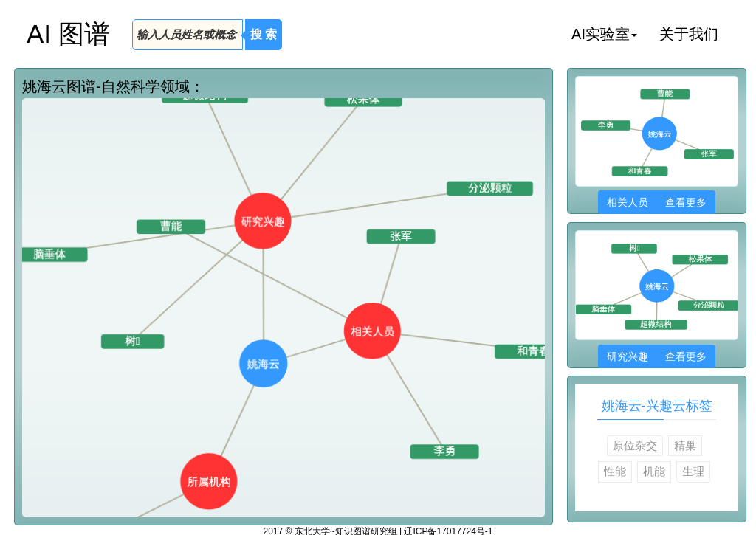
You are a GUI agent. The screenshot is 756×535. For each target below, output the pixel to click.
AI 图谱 (68, 34)
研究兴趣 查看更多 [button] (657, 356)
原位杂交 (635, 445)
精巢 (685, 445)
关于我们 (689, 34)
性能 (615, 471)
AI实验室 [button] (604, 34)
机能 (654, 471)
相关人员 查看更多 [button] (657, 202)
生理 (693, 471)
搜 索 (264, 34)
